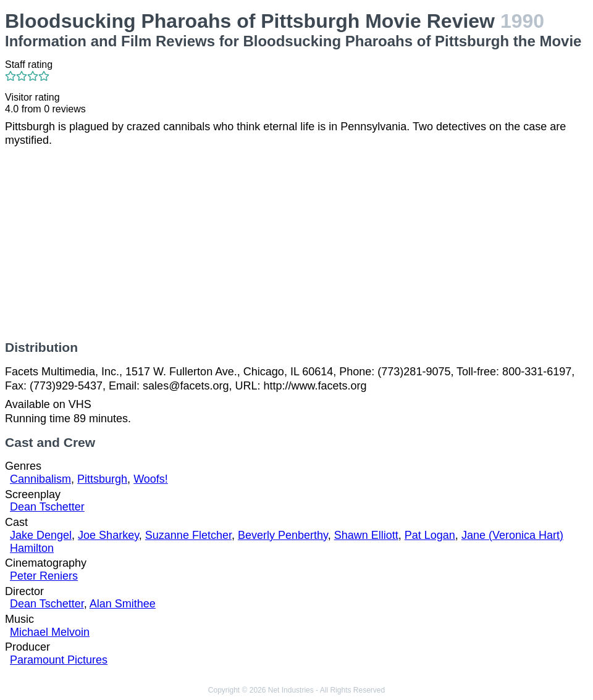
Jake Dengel (41, 535)
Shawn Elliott (366, 535)
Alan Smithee (123, 604)
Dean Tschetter (47, 507)
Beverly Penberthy (283, 535)
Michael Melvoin (50, 632)
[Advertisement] (296, 244)
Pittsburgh (102, 479)
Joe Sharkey (108, 535)
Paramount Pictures (59, 660)
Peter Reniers (44, 576)
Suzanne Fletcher (188, 535)
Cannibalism (40, 479)
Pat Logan (430, 535)
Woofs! (151, 479)
